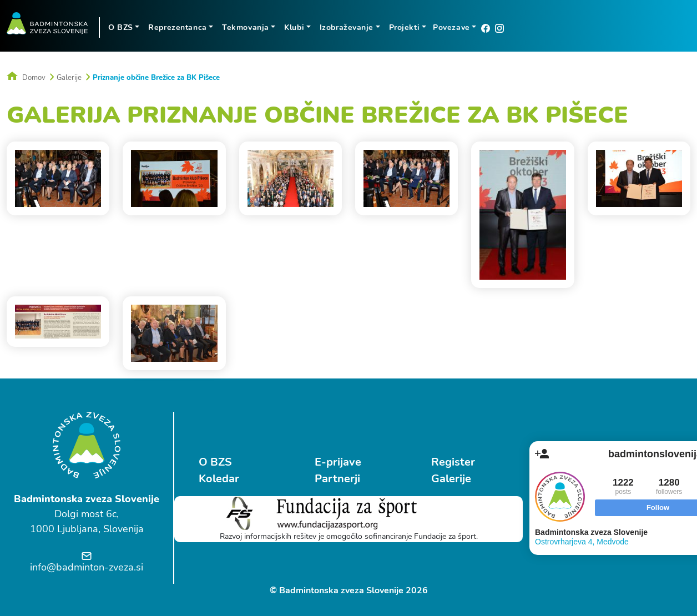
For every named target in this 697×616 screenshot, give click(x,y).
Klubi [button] (294, 27)
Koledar (219, 479)
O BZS (215, 462)
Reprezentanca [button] (177, 27)
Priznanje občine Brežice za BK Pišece (156, 78)
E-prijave (338, 462)
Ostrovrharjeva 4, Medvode (582, 542)
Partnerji (337, 479)
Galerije (69, 78)
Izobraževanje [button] (347, 27)
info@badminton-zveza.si (87, 567)
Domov (26, 78)
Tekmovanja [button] (246, 27)
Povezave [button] (451, 27)
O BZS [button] (121, 27)
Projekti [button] (404, 27)
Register (453, 462)
